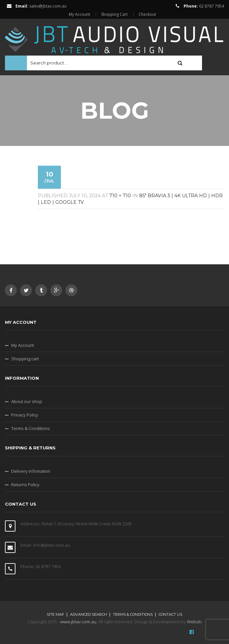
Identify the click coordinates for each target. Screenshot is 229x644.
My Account (79, 14)
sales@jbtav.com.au (48, 6)
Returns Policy (25, 485)
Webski (194, 622)
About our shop (27, 401)
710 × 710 (120, 196)
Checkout (147, 14)
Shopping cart (25, 359)
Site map (55, 614)
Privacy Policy (25, 415)
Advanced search (89, 614)
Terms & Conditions (31, 428)
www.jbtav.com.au (78, 622)
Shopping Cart (114, 14)
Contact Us (170, 614)
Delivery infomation (31, 471)
